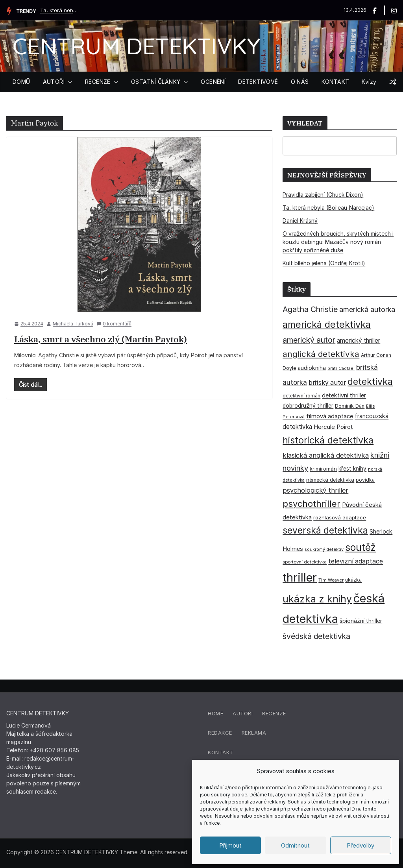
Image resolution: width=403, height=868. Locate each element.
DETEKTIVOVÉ (258, 82)
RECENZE (98, 82)
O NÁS (300, 82)
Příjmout (230, 845)
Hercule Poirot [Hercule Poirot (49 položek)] (333, 427)
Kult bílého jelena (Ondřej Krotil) (324, 263)
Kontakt (221, 752)
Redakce (220, 733)
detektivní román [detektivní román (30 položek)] (301, 396)
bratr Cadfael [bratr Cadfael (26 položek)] (341, 368)
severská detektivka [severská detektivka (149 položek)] (325, 530)
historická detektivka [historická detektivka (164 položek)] (328, 440)
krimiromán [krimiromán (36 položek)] (323, 469)
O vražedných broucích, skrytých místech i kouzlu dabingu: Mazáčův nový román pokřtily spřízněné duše (338, 242)
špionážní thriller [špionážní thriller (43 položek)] (361, 621)
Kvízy (369, 82)
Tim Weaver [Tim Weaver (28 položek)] (331, 580)
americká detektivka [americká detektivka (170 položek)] (327, 324)
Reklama (254, 733)
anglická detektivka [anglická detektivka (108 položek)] (321, 354)
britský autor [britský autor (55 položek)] (327, 383)
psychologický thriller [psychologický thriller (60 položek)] (315, 490)
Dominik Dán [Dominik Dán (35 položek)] (350, 406)
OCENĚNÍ (213, 82)
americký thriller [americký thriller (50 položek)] (359, 341)
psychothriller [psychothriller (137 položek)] (311, 504)
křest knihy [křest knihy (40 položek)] (352, 469)
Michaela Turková (73, 324)
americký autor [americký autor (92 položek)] (309, 340)
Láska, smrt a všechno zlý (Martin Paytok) (101, 339)
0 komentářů (114, 324)
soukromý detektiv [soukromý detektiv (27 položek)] (324, 549)
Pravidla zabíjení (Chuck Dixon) (323, 195)
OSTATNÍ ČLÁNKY (156, 82)
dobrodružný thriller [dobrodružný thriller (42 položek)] (308, 406)
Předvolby (360, 845)
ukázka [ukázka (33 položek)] (353, 580)
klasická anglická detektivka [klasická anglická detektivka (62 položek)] (326, 455)
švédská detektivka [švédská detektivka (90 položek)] (316, 636)
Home (215, 713)
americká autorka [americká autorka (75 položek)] (367, 309)
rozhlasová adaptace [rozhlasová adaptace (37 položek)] (340, 517)
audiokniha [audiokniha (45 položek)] (312, 368)
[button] (68, 82)
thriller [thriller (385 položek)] (300, 577)
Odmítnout (295, 845)
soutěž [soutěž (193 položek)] (360, 547)
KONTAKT (336, 82)
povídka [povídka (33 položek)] (365, 480)
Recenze (274, 713)
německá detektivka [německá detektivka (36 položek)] (330, 480)
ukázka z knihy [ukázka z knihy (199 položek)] (317, 599)
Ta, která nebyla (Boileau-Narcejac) (60, 10)
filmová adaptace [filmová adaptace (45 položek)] (330, 416)
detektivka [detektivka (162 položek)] (370, 382)
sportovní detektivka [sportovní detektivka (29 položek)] (305, 562)
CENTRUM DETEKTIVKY (136, 46)
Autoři (243, 713)
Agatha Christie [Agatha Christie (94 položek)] (310, 309)
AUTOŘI (54, 82)
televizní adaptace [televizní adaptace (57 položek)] (356, 561)
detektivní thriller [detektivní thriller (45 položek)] (344, 395)
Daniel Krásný (300, 221)
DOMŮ (21, 82)
